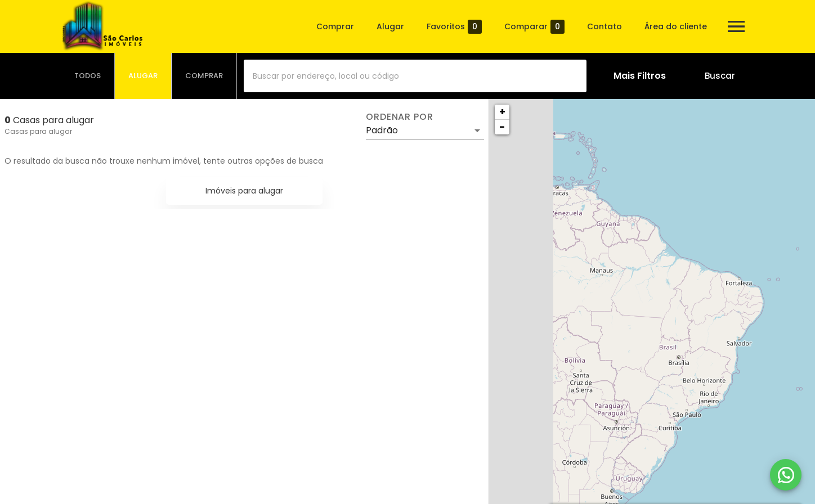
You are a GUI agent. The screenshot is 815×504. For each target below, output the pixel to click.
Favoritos (454, 27)
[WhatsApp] (786, 475)
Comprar (335, 26)
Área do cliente (676, 26)
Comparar (534, 27)
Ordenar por (400, 117)
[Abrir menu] (736, 26)
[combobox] (415, 76)
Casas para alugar (38, 131)
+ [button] (502, 112)
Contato (604, 26)
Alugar (390, 26)
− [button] (502, 127)
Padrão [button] (382, 130)
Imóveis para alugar (244, 191)
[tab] (88, 76)
